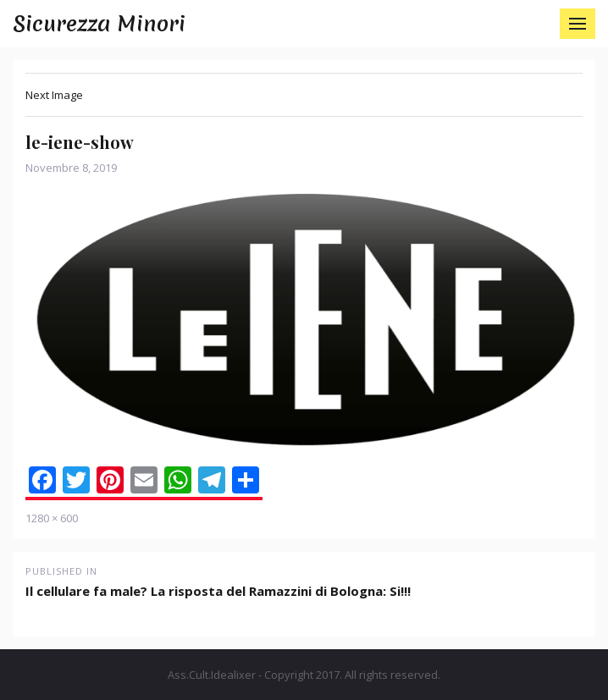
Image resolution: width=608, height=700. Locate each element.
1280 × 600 (52, 518)
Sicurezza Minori (99, 24)
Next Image (54, 95)
